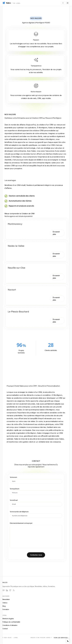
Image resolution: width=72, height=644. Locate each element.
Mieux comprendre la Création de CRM (20, 214)
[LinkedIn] (7, 590)
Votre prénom (15, 489)
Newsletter (6, 599)
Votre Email (14, 500)
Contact (5, 629)
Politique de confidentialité (11, 622)
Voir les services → (62, 638)
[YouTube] (4, 590)
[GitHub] (10, 590)
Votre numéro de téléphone (19, 512)
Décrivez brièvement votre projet (21, 523)
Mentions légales (8, 619)
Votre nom (13, 477)
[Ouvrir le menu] (68, 3)
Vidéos (5, 603)
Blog (4, 606)
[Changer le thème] (63, 3)
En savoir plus (56, 233)
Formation (6, 609)
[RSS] (14, 590)
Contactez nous (36, 555)
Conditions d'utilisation (10, 625)
